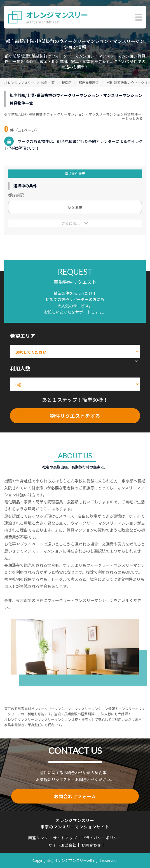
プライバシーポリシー (102, 838)
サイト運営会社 (62, 845)
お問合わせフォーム (75, 796)
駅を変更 (75, 207)
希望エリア (23, 336)
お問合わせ (91, 845)
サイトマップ (65, 838)
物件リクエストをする (75, 416)
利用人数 (20, 368)
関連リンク (38, 838)
